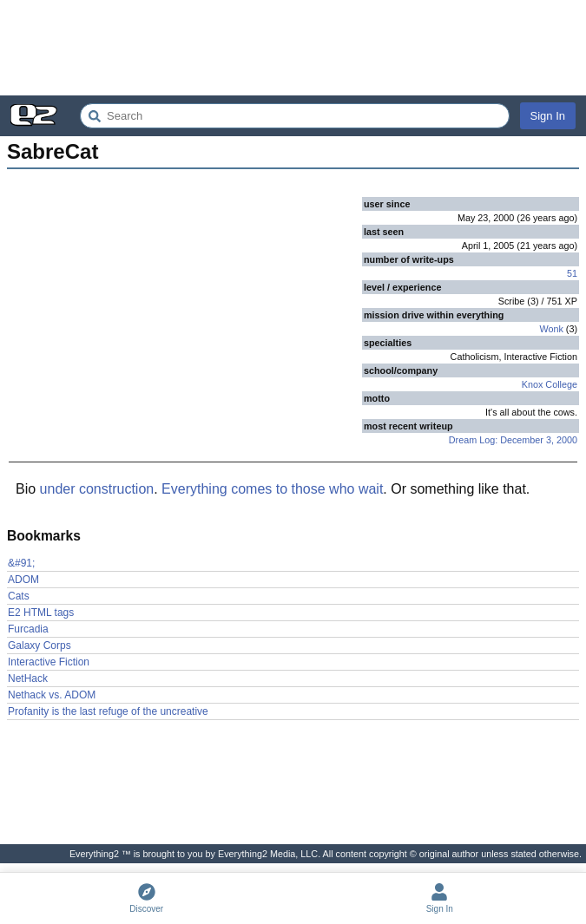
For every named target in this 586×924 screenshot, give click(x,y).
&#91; (21, 563)
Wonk (551, 329)
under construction (97, 489)
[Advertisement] (293, 48)
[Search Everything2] (295, 116)
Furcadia (28, 629)
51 (572, 273)
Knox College (550, 384)
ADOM (23, 580)
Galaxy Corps (40, 645)
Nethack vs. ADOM (52, 695)
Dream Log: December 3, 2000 (513, 440)
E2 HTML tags (41, 613)
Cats (19, 596)
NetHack (28, 678)
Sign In (548, 116)
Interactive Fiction (49, 662)
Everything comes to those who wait (272, 489)
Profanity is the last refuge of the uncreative (108, 711)
